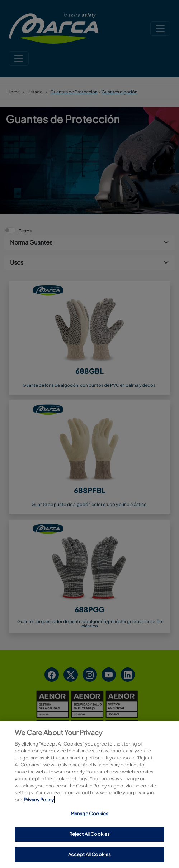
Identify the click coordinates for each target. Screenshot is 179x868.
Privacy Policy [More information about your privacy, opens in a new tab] (39, 800)
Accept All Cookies (89, 854)
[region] (89, 794)
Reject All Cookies (89, 834)
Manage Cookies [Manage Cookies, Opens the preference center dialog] (90, 814)
